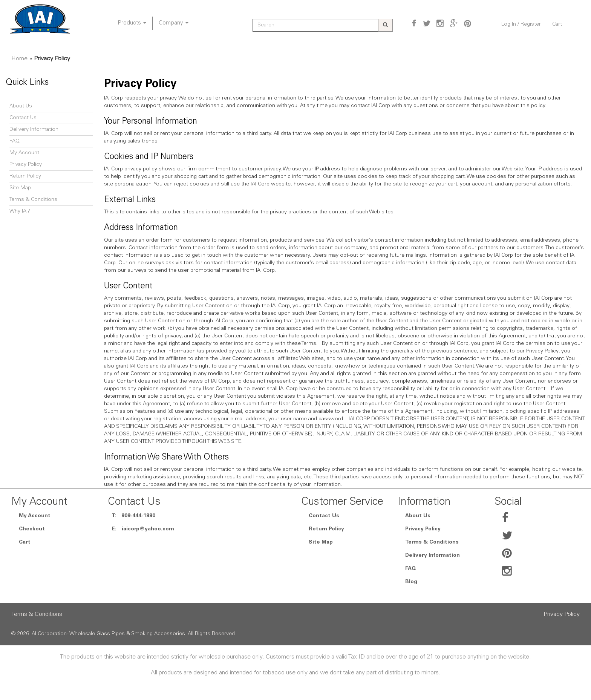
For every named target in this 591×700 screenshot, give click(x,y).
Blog (411, 582)
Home (19, 59)
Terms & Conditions (33, 200)
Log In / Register (521, 25)
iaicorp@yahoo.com (148, 529)
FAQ (15, 141)
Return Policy (25, 176)
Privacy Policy (26, 165)
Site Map (20, 188)
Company (174, 23)
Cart (557, 25)
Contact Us (23, 118)
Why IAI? (20, 211)
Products (132, 23)
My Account (24, 153)
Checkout (32, 529)
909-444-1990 (138, 516)
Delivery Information (34, 130)
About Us (21, 106)
